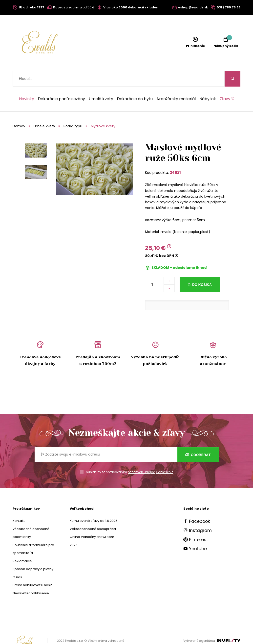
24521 (175, 157)
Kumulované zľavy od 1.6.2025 (94, 505)
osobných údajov (141, 456)
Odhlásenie (165, 456)
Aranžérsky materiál (176, 83)
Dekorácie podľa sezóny (61, 83)
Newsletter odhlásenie (31, 578)
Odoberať (198, 439)
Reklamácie (22, 545)
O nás (17, 562)
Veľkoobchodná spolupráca (93, 513)
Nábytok (208, 83)
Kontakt (19, 505)
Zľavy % (227, 83)
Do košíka (202, 269)
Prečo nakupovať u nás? (32, 569)
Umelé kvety (101, 83)
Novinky (27, 83)
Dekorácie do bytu (135, 83)
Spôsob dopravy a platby (33, 553)
